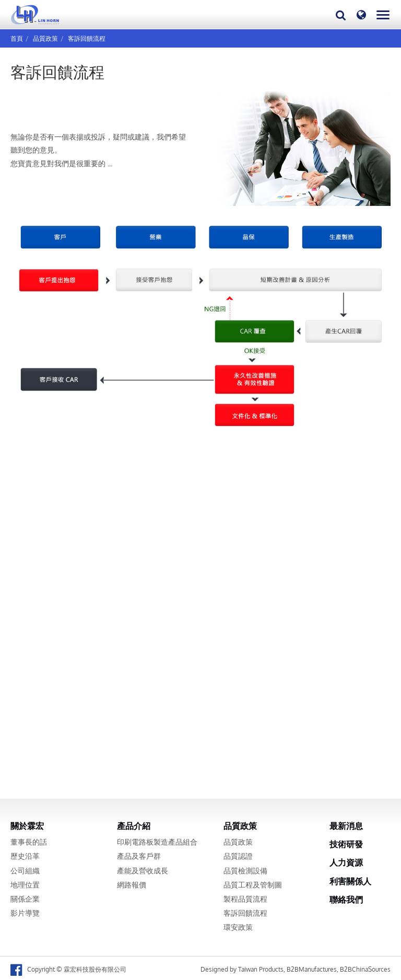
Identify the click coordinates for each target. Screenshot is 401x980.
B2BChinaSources (365, 969)
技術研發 (346, 844)
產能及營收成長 (143, 871)
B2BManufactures (312, 969)
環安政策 (238, 927)
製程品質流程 (245, 899)
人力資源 (346, 862)
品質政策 (45, 38)
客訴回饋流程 (87, 38)
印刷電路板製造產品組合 (157, 842)
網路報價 (132, 885)
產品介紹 (134, 826)
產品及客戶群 (139, 856)
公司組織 (25, 871)
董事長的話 (29, 842)
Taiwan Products (261, 969)
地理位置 (25, 885)
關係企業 (25, 899)
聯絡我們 (346, 900)
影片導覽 (25, 913)
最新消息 (346, 826)
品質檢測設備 (245, 871)
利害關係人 (350, 881)
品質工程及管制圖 (253, 885)
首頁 (17, 38)
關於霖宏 (27, 826)
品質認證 (238, 856)
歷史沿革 (25, 856)
